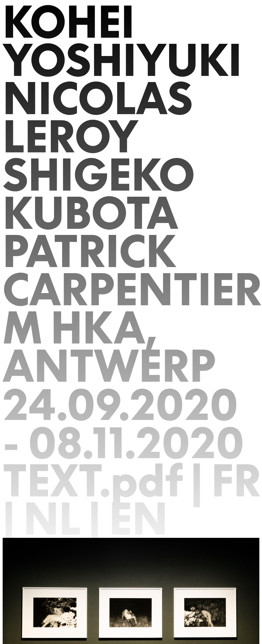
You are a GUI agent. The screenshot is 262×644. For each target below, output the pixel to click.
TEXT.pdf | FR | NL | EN (132, 500)
